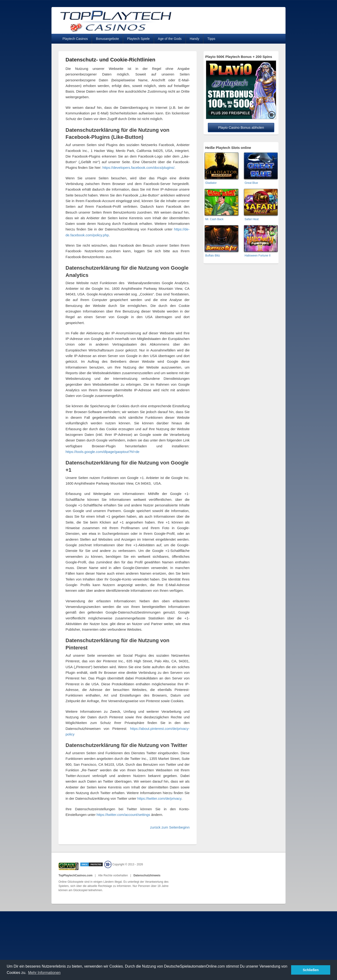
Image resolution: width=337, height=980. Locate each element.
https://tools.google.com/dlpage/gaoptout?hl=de (103, 452)
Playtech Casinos (75, 39)
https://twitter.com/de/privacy (159, 798)
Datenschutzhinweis (147, 875)
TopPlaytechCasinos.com (76, 875)
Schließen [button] (311, 970)
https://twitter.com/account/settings (123, 815)
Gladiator (211, 183)
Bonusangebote (107, 39)
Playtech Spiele (138, 39)
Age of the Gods (170, 39)
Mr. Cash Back (214, 219)
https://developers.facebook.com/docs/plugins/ (139, 168)
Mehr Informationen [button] (44, 973)
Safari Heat (252, 219)
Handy (194, 39)
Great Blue (251, 183)
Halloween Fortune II (258, 256)
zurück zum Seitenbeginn (170, 827)
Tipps (211, 39)
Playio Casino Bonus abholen (241, 127)
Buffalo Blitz (213, 256)
